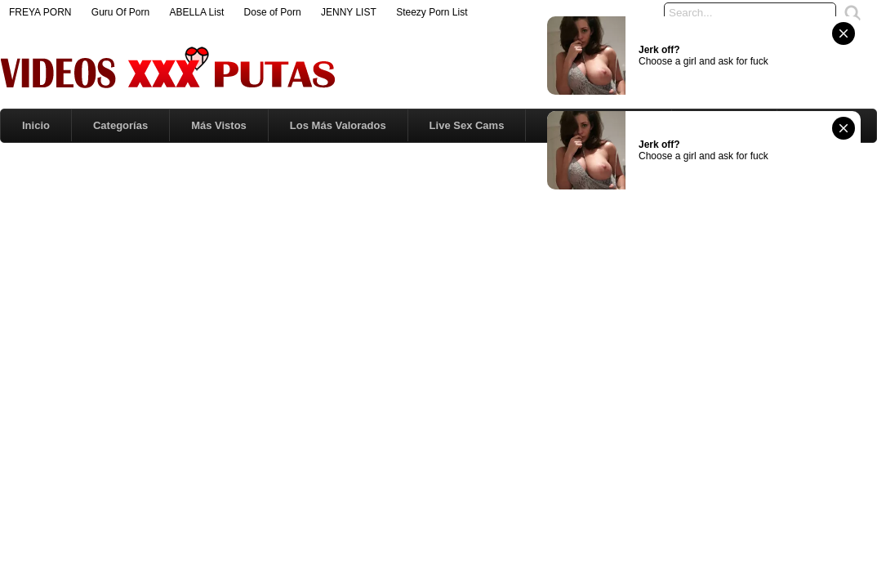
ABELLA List (197, 12)
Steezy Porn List (432, 12)
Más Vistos (219, 125)
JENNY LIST (349, 12)
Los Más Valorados (338, 125)
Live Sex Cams (467, 125)
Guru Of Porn (120, 12)
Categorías (120, 125)
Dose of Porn (273, 12)
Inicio (36, 125)
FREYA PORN (40, 12)
